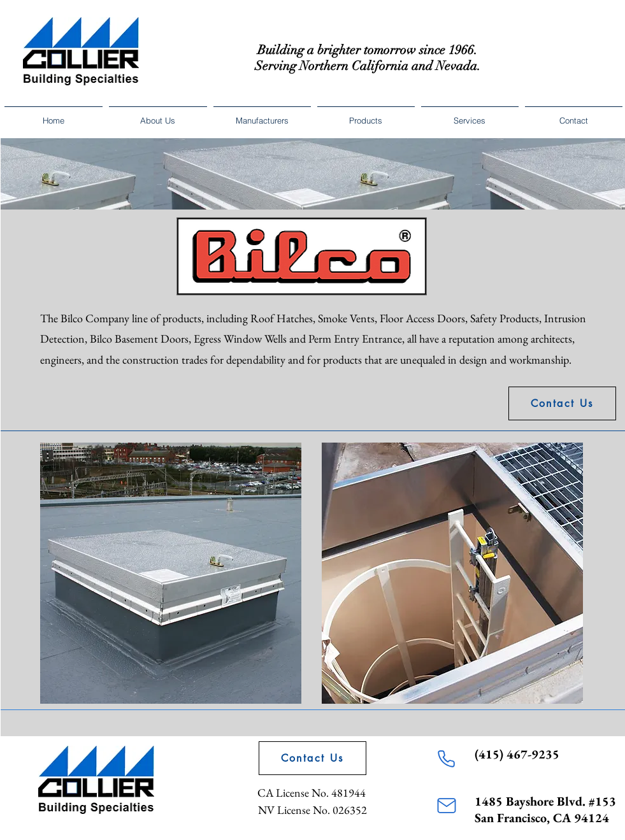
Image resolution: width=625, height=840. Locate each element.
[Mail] (447, 806)
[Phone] (447, 758)
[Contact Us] (562, 403)
